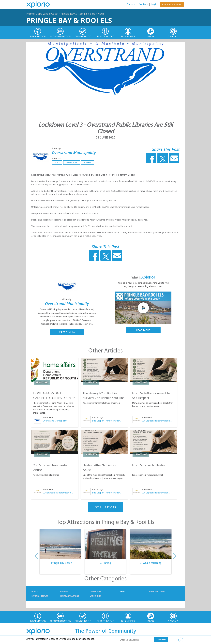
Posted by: (57, 148)
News (101, 14)
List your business (172, 5)
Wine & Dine (95, 596)
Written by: (67, 299)
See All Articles (105, 507)
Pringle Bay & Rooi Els (74, 14)
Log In (154, 4)
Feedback (143, 4)
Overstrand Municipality (74, 152)
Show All (35, 592)
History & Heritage (39, 596)
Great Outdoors (157, 592)
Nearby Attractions (70, 596)
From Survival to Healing (149, 465)
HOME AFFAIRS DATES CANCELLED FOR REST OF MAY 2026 (54, 398)
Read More (143, 330)
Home (30, 14)
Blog (93, 14)
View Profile (67, 332)
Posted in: (56, 158)
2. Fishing (105, 563)
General (87, 162)
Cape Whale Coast (47, 14)
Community (72, 162)
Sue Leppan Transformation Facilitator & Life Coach (107, 421)
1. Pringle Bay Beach (60, 563)
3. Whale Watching (151, 563)
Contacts (131, 4)
